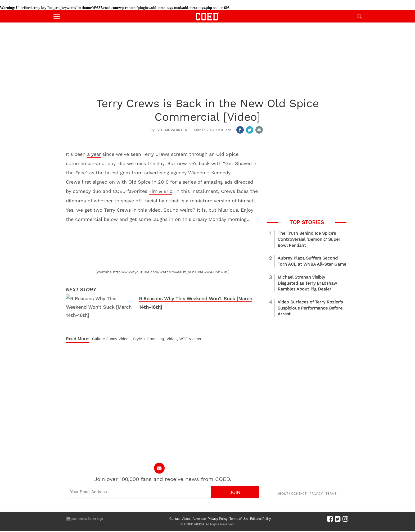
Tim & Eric (161, 191)
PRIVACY (316, 494)
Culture (99, 339)
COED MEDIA (194, 524)
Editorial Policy (261, 519)
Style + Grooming (149, 339)
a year (94, 154)
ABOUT (283, 494)
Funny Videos (118, 339)
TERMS (331, 494)
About (186, 519)
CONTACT (299, 494)
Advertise (199, 519)
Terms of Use (239, 519)
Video (172, 339)
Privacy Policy (218, 519)
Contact (175, 519)
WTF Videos (190, 339)
